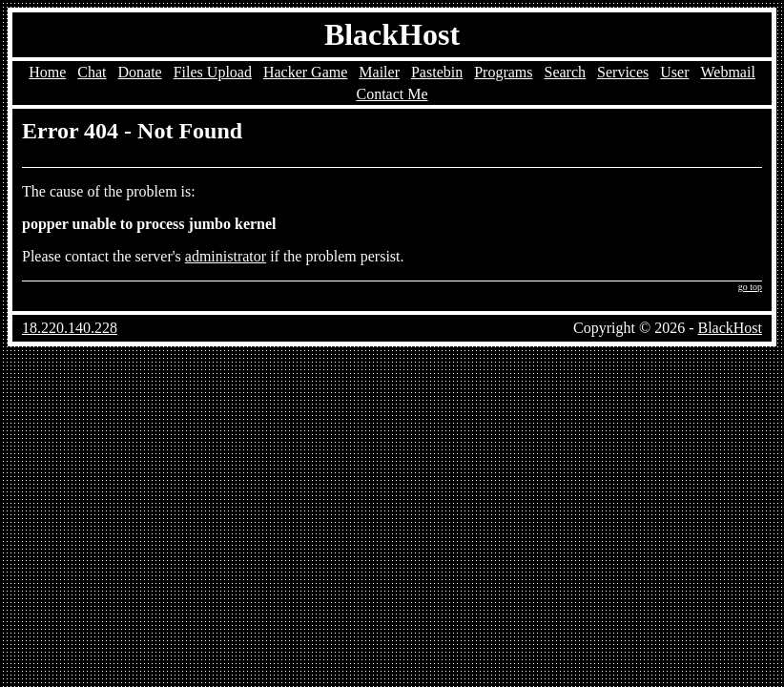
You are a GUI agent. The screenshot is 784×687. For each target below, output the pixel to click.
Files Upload (213, 72)
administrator (226, 256)
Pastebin (437, 72)
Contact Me (392, 94)
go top (750, 287)
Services (623, 72)
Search (566, 72)
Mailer (379, 72)
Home (47, 72)
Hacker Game (305, 72)
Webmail (727, 72)
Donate (140, 72)
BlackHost (392, 34)
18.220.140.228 (70, 328)
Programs (503, 72)
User (674, 72)
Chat (92, 72)
